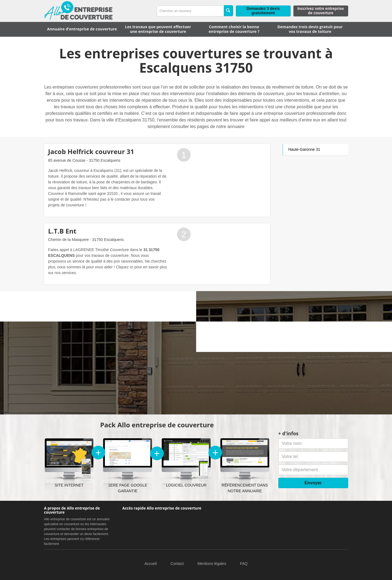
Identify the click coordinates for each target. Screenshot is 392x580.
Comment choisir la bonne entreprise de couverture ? (234, 29)
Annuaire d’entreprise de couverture (82, 29)
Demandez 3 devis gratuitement (263, 11)
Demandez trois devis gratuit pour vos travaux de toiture (310, 29)
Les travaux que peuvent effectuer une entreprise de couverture (158, 29)
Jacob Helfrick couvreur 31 (91, 151)
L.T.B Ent (62, 231)
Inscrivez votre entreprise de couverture (321, 11)
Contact (177, 564)
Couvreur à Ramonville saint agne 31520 (83, 194)
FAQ (244, 564)
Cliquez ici (125, 267)
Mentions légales (212, 564)
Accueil (151, 564)
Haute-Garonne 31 (304, 149)
